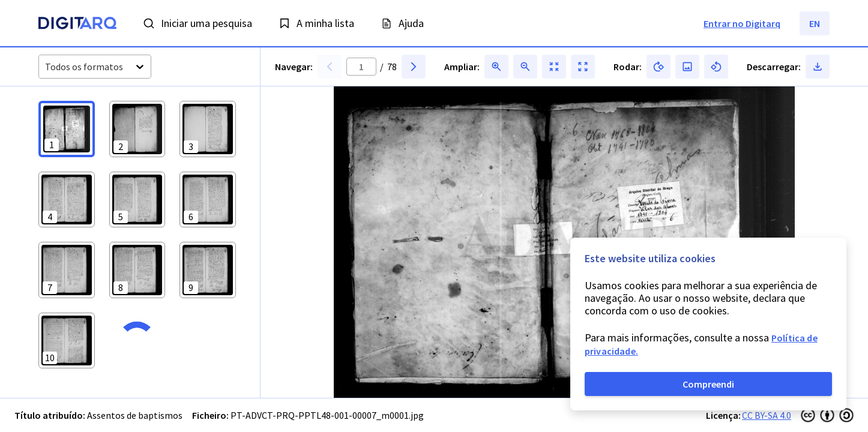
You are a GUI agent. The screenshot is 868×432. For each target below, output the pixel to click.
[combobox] (46, 67)
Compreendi (708, 384)
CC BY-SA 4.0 (767, 415)
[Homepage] (77, 25)
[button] (67, 129)
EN (815, 23)
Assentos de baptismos (135, 415)
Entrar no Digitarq (742, 23)
